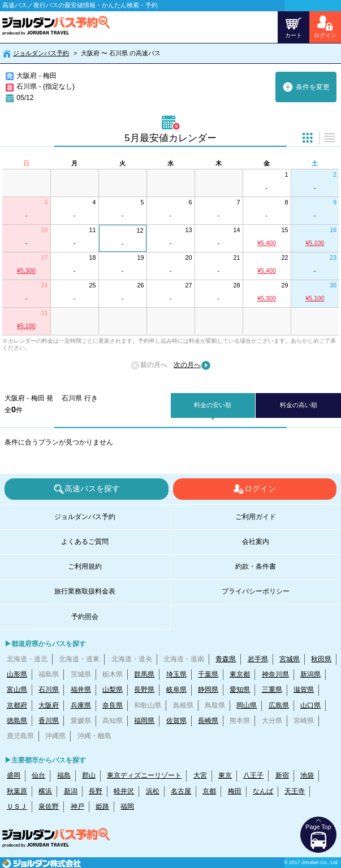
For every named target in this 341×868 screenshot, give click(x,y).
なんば (263, 791)
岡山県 (247, 705)
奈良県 (113, 705)
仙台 (38, 775)
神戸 (77, 806)
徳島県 (17, 721)
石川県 (49, 690)
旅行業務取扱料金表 (85, 591)
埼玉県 (176, 674)
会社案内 (256, 542)
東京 (225, 775)
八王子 (253, 775)
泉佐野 (49, 806)
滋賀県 (304, 690)
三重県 (272, 690)
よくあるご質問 (85, 542)
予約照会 (85, 617)
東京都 (240, 674)
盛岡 (14, 775)
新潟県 (310, 674)
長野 (96, 791)
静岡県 (208, 690)
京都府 (17, 705)
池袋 (307, 775)
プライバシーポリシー (256, 591)
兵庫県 (81, 705)
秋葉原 (17, 791)
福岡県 (144, 721)
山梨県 (113, 690)
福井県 (81, 690)
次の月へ (192, 365)
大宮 (200, 775)
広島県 (279, 705)
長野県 (144, 690)
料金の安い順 (213, 405)
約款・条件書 (256, 566)
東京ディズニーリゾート (144, 775)
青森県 (226, 659)
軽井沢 (124, 791)
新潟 (71, 791)
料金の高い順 (299, 405)
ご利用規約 (85, 566)
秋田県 (321, 659)
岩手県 (258, 659)
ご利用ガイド (256, 517)
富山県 (17, 690)
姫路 (102, 806)
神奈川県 (275, 674)
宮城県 (290, 659)
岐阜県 (176, 690)
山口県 (310, 705)
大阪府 (49, 705)
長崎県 (208, 721)
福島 (64, 775)
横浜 (45, 791)
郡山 (89, 775)
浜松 (153, 791)
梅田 (235, 791)
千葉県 (208, 674)
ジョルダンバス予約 (41, 53)
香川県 (49, 721)
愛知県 (240, 690)
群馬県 (144, 674)
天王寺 (295, 791)
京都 (209, 791)
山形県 (17, 674)
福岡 (127, 806)
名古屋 (181, 791)
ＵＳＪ (17, 806)
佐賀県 (176, 721)
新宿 (282, 775)
